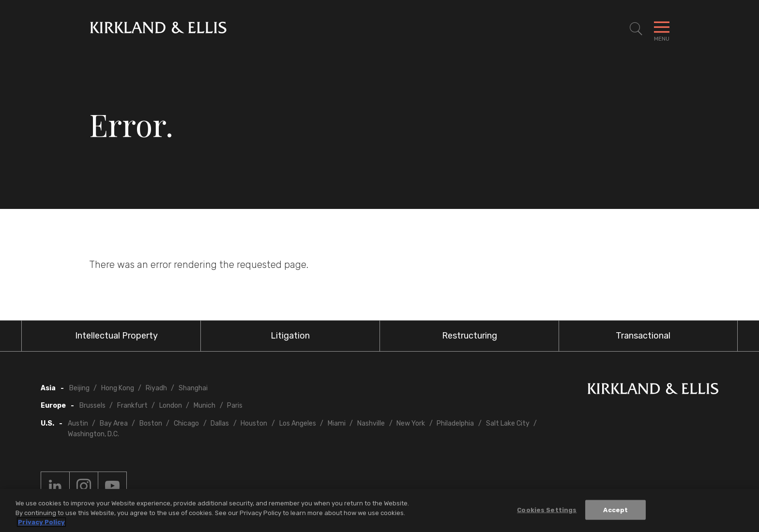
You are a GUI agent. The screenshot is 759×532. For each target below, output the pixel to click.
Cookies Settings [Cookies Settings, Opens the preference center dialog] (547, 510)
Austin (78, 423)
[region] (379, 510)
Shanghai (193, 388)
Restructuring (470, 336)
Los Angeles (298, 423)
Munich (205, 406)
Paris (235, 406)
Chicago (186, 423)
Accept (615, 510)
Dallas (220, 423)
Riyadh (156, 388)
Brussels (92, 406)
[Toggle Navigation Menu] (662, 29)
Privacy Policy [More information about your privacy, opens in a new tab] (41, 522)
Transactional (643, 336)
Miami (337, 423)
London (171, 406)
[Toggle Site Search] (636, 29)
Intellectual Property (116, 336)
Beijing (79, 388)
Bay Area (114, 423)
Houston (254, 423)
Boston (151, 423)
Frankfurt (132, 406)
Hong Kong (118, 388)
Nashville (371, 423)
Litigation (290, 336)
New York (411, 423)
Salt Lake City (508, 423)
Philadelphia (455, 423)
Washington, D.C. (93, 434)
